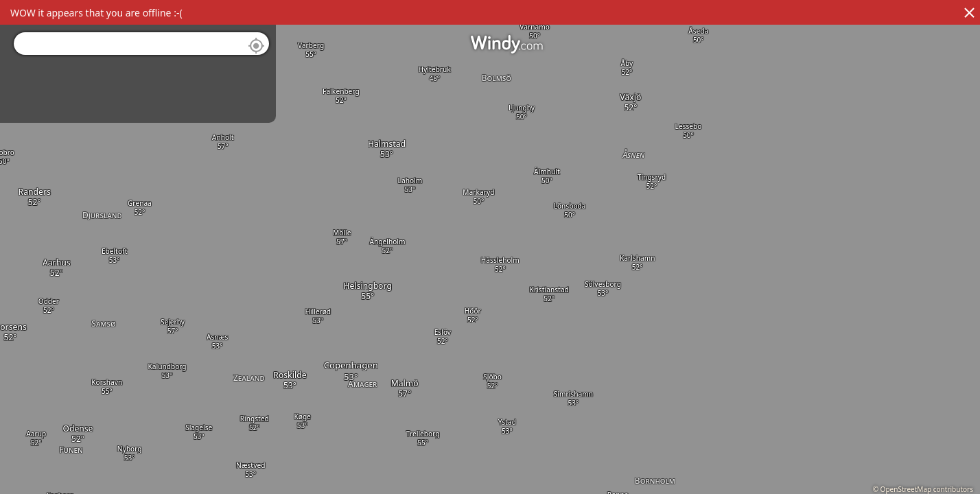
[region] (490, 247)
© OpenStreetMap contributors (923, 489)
